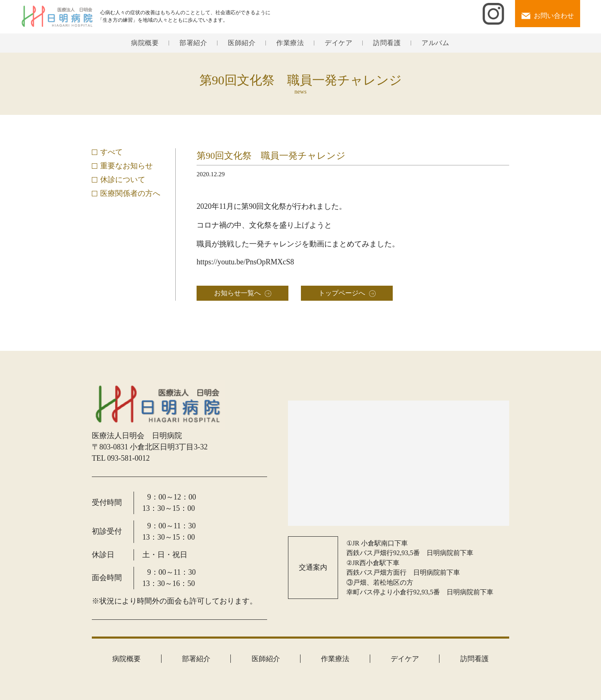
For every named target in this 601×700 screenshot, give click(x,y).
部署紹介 (193, 43)
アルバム (435, 43)
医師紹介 (242, 43)
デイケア (338, 43)
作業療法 (290, 43)
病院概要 (145, 43)
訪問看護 (387, 43)
